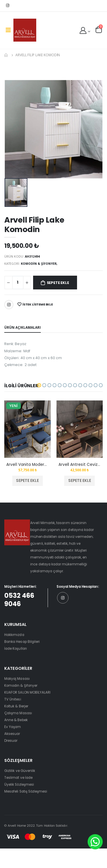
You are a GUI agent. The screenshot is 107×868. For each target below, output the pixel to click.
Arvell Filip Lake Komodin (38, 55)
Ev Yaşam (13, 727)
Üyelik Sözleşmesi (19, 785)
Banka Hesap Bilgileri (22, 642)
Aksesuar (12, 734)
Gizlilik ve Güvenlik (20, 771)
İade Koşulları (16, 649)
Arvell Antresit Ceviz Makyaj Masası (80, 465)
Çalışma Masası (18, 713)
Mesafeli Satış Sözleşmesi (26, 791)
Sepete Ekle (58, 283)
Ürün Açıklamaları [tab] (23, 327)
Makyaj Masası (17, 679)
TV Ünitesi (13, 699)
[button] (99, 30)
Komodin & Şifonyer (21, 686)
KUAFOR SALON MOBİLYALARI (27, 692)
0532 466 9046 (19, 600)
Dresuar (11, 741)
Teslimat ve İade (18, 778)
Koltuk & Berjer (16, 706)
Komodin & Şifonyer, (39, 263)
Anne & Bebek (16, 720)
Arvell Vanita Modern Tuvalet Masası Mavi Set (27, 465)
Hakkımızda (14, 635)
